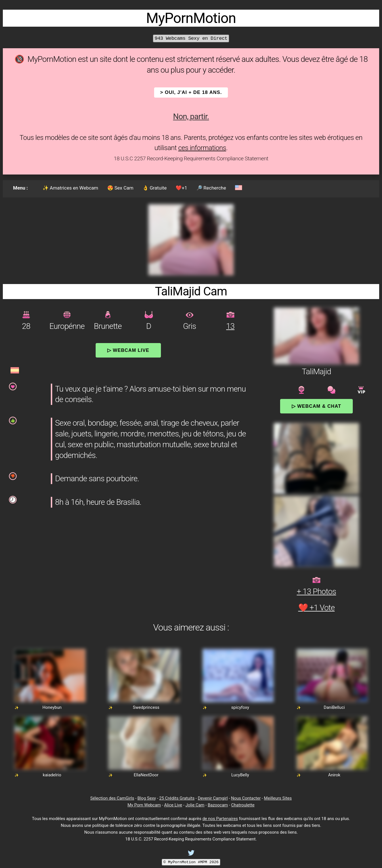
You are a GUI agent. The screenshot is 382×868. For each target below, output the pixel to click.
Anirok (334, 775)
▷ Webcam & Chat (316, 406)
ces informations (202, 148)
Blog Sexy (147, 798)
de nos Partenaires (220, 819)
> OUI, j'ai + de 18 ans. (191, 92)
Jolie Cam (195, 805)
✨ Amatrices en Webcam (70, 188)
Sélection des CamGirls (112, 798)
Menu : (20, 188)
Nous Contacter (246, 798)
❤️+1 (181, 188)
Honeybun (52, 707)
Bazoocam (218, 805)
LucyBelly (240, 775)
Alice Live (173, 805)
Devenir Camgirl (213, 798)
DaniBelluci (334, 707)
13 (230, 326)
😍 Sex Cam (120, 188)
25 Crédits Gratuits (177, 798)
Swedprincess (146, 707)
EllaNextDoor (146, 775)
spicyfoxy (240, 707)
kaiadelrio (52, 775)
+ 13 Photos (317, 591)
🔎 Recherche (211, 188)
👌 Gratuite (155, 188)
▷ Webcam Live (128, 350)
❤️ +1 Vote (317, 608)
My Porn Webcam (144, 805)
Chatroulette (243, 805)
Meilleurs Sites (278, 798)
